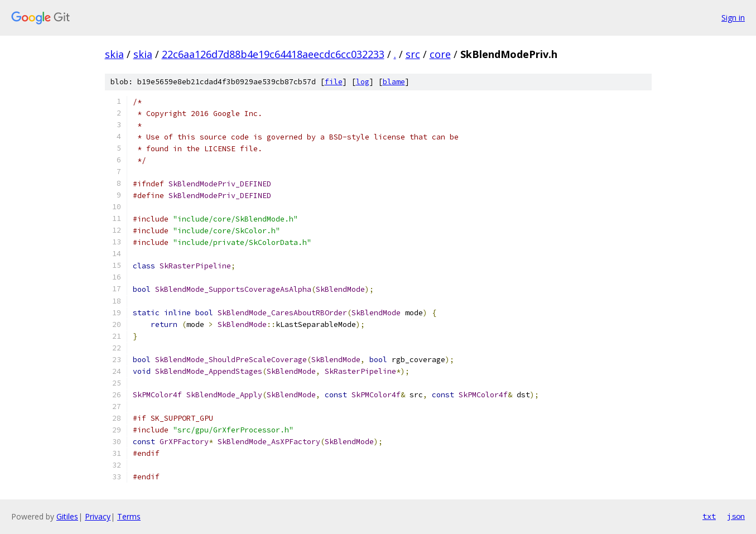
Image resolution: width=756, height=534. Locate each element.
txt (709, 516)
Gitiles (67, 516)
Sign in (733, 18)
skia (114, 54)
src (413, 54)
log (363, 82)
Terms (129, 516)
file (334, 82)
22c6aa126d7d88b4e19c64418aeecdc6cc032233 (273, 54)
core (440, 54)
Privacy (98, 516)
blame (394, 82)
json (736, 516)
